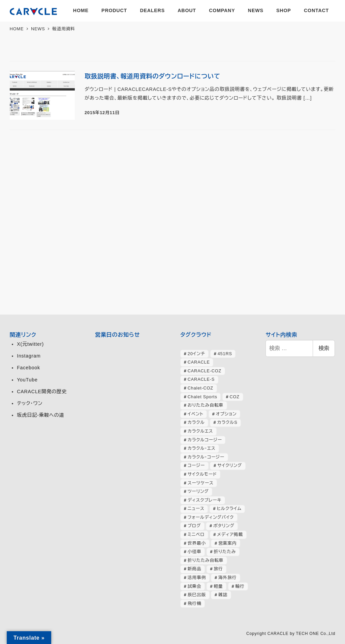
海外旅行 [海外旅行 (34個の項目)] (227, 578)
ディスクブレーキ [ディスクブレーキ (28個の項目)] (205, 500)
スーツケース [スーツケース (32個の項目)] (201, 483)
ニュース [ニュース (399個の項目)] (196, 509)
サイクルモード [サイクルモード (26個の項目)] (202, 474)
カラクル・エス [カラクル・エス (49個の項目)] (202, 448)
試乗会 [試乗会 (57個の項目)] (195, 586)
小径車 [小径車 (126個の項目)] (195, 552)
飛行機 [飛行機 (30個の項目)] (195, 603)
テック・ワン (30, 403)
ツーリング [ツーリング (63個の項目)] (198, 491)
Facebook (28, 368)
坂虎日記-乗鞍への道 (40, 415)
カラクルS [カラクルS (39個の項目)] (227, 422)
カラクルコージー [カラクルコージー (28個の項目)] (205, 440)
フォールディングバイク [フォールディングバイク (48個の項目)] (211, 517)
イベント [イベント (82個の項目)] (196, 414)
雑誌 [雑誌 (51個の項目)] (223, 595)
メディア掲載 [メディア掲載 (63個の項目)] (230, 534)
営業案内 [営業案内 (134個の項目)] (227, 543)
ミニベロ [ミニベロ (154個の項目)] (196, 534)
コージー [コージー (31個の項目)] (196, 465)
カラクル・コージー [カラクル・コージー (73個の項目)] (206, 457)
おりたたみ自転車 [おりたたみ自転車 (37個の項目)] (206, 405)
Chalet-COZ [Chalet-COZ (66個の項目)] (200, 388)
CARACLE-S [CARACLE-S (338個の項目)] (201, 379)
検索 (324, 348)
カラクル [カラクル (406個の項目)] (196, 422)
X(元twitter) (30, 344)
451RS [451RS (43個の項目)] (225, 354)
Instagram (29, 356)
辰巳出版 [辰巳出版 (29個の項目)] (197, 595)
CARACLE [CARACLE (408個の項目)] (199, 362)
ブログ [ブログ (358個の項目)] (194, 526)
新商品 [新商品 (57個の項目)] (195, 569)
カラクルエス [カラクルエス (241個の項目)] (200, 431)
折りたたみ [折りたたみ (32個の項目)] (225, 552)
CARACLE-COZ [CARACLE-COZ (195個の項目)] (205, 371)
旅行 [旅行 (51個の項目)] (218, 569)
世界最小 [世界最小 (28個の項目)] (197, 543)
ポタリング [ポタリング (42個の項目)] (224, 526)
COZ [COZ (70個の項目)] (235, 397)
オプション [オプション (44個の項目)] (226, 414)
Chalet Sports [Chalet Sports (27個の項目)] (202, 397)
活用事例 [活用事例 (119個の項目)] (197, 578)
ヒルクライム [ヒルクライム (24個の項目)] (229, 509)
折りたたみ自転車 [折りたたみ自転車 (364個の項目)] (206, 560)
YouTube (27, 380)
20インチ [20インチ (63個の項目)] (196, 354)
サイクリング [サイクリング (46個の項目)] (230, 465)
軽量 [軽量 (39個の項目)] (218, 586)
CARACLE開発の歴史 (42, 392)
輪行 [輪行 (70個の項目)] (240, 586)
